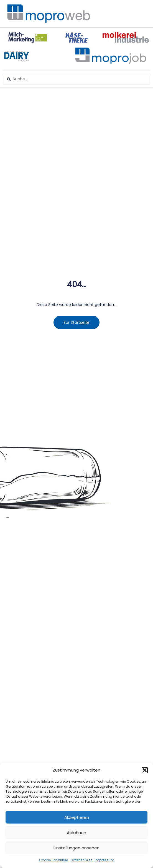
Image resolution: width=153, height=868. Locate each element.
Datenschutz (81, 860)
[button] (145, 770)
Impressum (104, 860)
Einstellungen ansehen (76, 848)
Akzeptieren (77, 817)
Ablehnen (76, 833)
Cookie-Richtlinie (53, 860)
